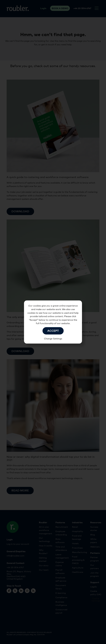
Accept (53, 331)
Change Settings (53, 338)
